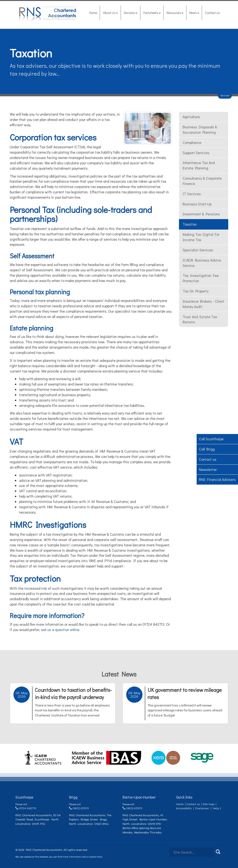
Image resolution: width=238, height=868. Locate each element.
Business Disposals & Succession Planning (200, 130)
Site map (208, 804)
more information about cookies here (83, 857)
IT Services (192, 194)
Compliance (192, 142)
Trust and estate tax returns (200, 319)
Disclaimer (202, 808)
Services (131, 13)
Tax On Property (196, 291)
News (194, 13)
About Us (110, 13)
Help (216, 808)
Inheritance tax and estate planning (199, 165)
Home (93, 13)
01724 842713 (26, 808)
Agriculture (191, 117)
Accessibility (184, 808)
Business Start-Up (197, 204)
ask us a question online (60, 630)
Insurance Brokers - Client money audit (203, 304)
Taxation (190, 224)
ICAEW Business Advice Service (202, 263)
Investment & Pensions (201, 214)
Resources (175, 13)
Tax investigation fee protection (201, 278)
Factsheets (152, 13)
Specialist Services (198, 250)
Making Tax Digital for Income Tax (201, 237)
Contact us (212, 13)
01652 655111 (79, 808)
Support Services (196, 153)
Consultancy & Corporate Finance (202, 181)
